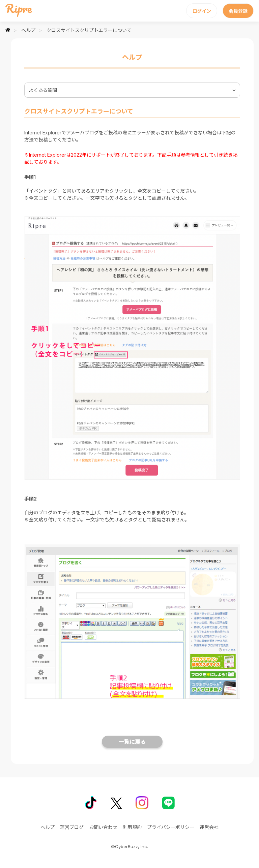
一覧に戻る (132, 742)
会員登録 (238, 11)
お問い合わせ (103, 827)
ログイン (202, 11)
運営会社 (209, 827)
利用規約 (132, 827)
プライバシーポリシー (171, 827)
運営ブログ (72, 827)
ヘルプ (28, 30)
